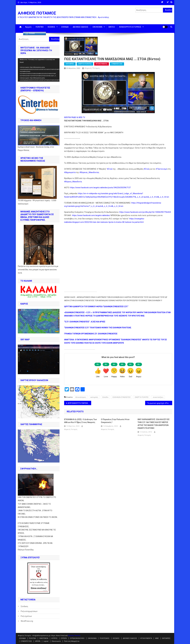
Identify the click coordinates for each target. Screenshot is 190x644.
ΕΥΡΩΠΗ (64, 638)
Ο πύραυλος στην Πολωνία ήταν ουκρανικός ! (115, 421)
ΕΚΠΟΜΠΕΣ (70, 64)
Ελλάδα (105, 397)
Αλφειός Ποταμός (92, 68)
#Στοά (110, 169)
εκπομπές (94, 397)
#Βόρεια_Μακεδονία (73, 182)
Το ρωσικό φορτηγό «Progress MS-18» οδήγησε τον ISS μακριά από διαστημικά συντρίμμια (160, 403)
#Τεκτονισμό (161, 169)
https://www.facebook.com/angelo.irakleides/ (91, 215)
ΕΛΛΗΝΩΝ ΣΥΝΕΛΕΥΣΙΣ (122, 397)
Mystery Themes (74, 636)
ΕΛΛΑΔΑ (65, 27)
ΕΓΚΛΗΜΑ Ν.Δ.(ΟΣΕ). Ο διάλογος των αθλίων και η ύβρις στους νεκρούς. (80, 421)
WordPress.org (27, 621)
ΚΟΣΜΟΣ (51, 27)
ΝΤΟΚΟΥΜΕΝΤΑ (102, 64)
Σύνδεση (24, 606)
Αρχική (28, 27)
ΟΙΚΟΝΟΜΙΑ (97, 27)
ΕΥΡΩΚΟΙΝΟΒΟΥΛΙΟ (77, 638)
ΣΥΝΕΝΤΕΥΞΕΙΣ (117, 64)
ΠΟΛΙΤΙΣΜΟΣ (105, 638)
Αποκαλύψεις (81, 397)
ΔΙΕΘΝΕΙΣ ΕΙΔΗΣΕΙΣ (81, 27)
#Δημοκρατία (70, 172)
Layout (46, 641)
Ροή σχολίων (26, 616)
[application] (39, 70)
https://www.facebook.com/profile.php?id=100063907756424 (145, 212)
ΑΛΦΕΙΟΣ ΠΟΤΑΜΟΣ (37, 13)
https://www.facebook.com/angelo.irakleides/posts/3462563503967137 (100, 188)
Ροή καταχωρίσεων (29, 611)
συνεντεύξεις (158, 397)
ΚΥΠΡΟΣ (54, 638)
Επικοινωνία (56, 641)
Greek (30, 33)
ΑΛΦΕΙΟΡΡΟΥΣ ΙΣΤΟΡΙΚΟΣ (130, 27)
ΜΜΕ (157, 638)
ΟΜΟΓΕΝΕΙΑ (44, 638)
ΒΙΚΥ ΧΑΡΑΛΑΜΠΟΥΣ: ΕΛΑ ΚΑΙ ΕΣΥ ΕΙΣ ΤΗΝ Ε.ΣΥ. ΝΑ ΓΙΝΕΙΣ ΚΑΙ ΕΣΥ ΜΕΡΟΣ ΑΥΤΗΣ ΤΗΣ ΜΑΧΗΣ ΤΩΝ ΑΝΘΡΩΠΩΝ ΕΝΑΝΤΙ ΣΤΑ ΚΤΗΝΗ (154, 424)
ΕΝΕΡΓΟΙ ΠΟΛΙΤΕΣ (85, 64)
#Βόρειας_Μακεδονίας (89, 172)
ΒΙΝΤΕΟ (112, 27)
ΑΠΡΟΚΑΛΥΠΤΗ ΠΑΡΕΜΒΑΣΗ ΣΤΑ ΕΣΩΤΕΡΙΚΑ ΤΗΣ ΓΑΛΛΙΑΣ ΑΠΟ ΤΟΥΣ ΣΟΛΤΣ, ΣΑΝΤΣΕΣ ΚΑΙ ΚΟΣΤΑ (79, 403)
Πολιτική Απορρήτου (72, 641)
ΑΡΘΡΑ (38, 641)
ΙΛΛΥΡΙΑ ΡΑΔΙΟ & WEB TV (75, 117)
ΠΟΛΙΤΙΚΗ (40, 27)
